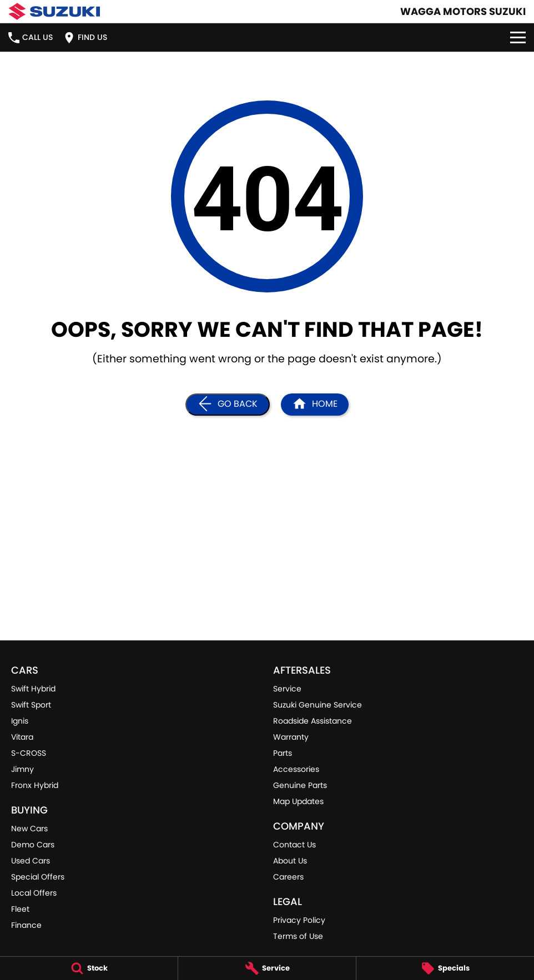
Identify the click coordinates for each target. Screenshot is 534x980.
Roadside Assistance (313, 721)
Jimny (22, 769)
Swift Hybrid (33, 689)
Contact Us (294, 845)
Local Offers (34, 893)
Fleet (20, 909)
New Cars (29, 829)
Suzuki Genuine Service (318, 705)
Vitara (22, 737)
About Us (290, 861)
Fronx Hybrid (35, 785)
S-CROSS (29, 753)
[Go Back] (228, 405)
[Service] (267, 968)
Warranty (291, 737)
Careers (288, 877)
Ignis (20, 721)
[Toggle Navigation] (518, 37)
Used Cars (31, 861)
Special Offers (38, 877)
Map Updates (298, 801)
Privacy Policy (299, 920)
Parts (283, 753)
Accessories (296, 769)
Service (287, 689)
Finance (26, 925)
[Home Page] (315, 405)
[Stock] (89, 968)
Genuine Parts (300, 785)
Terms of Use (298, 936)
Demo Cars (33, 845)
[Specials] (445, 968)
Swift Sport (31, 705)
